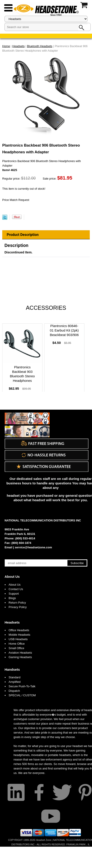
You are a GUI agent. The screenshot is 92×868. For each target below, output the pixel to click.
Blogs (12, 598)
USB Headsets (18, 639)
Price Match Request (16, 200)
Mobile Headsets (20, 635)
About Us (12, 577)
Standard (15, 677)
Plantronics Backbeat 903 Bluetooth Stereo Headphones (22, 374)
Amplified (15, 682)
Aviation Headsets (20, 653)
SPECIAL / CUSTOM (22, 695)
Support (14, 594)
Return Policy (17, 603)
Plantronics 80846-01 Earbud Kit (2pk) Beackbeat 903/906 (64, 330)
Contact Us (16, 589)
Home (6, 46)
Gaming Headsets (20, 657)
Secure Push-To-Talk (22, 686)
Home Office (17, 644)
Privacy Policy (18, 607)
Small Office (17, 648)
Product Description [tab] (23, 235)
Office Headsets (19, 630)
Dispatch (14, 691)
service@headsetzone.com (33, 547)
